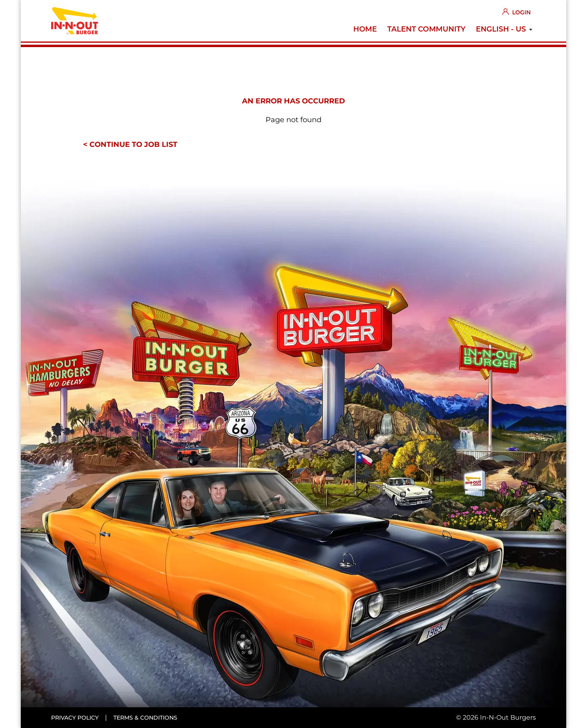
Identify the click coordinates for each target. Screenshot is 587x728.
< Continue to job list (130, 144)
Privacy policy (75, 718)
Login (521, 12)
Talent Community (426, 29)
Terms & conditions (145, 718)
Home (365, 29)
